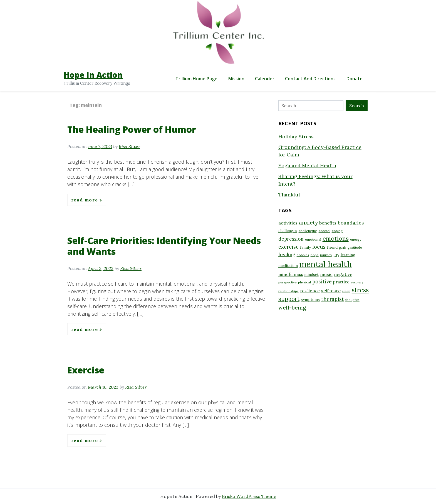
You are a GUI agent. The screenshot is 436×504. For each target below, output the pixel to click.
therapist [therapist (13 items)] (333, 299)
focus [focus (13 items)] (319, 247)
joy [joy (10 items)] (336, 255)
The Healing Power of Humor (132, 129)
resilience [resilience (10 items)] (310, 291)
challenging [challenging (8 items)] (308, 231)
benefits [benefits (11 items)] (328, 223)
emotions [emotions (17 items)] (336, 238)
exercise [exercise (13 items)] (288, 247)
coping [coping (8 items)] (337, 231)
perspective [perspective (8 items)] (288, 282)
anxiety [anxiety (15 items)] (308, 222)
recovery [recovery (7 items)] (357, 282)
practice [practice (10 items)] (341, 282)
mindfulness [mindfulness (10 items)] (291, 274)
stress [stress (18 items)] (360, 290)
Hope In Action (93, 75)
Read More (85, 200)
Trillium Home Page (196, 79)
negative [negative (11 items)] (343, 274)
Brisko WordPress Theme (249, 496)
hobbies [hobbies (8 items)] (303, 255)
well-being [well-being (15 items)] (292, 307)
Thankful (289, 195)
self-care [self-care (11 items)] (331, 291)
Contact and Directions (310, 79)
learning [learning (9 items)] (348, 255)
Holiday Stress (296, 137)
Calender (265, 79)
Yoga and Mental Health (307, 165)
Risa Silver (129, 146)
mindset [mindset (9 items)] (311, 275)
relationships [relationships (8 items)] (288, 291)
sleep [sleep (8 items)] (346, 291)
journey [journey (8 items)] (326, 255)
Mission (236, 79)
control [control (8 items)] (324, 231)
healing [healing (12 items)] (287, 255)
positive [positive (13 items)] (322, 282)
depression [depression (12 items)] (291, 239)
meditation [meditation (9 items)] (288, 266)
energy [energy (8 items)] (356, 239)
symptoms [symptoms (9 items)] (310, 300)
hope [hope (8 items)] (315, 255)
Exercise (86, 370)
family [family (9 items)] (305, 247)
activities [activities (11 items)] (288, 223)
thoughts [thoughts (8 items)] (352, 300)
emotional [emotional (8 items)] (313, 239)
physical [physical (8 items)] (304, 282)
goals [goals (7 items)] (343, 248)
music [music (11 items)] (326, 274)
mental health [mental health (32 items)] (326, 264)
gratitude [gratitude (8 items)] (355, 247)
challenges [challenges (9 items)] (288, 231)
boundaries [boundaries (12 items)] (351, 223)
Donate (355, 79)
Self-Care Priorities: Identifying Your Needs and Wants (164, 246)
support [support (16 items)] (289, 299)
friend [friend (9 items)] (332, 247)
